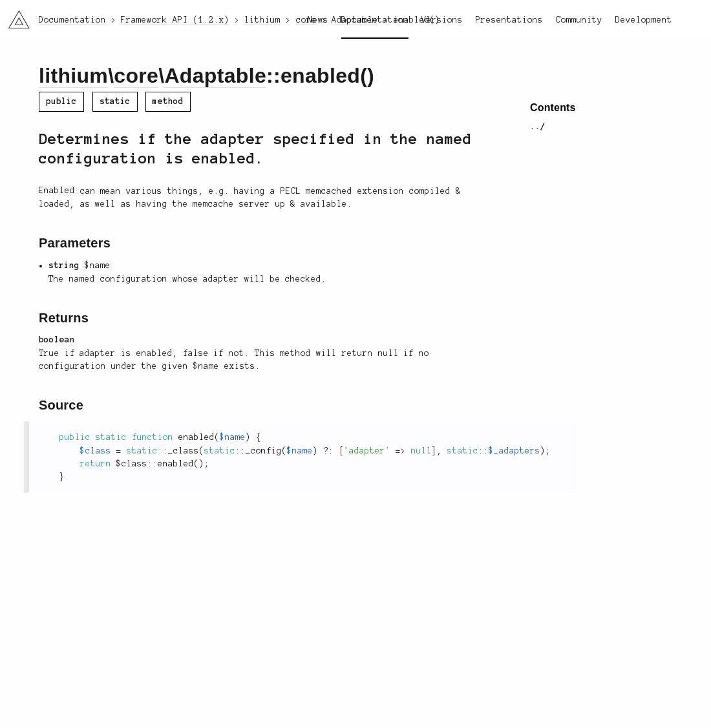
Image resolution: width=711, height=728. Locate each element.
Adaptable (215, 76)
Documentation (375, 20)
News (318, 20)
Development (644, 20)
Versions (442, 20)
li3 (14, 16)
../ (538, 127)
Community (579, 20)
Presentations (509, 20)
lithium (73, 76)
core (136, 76)
